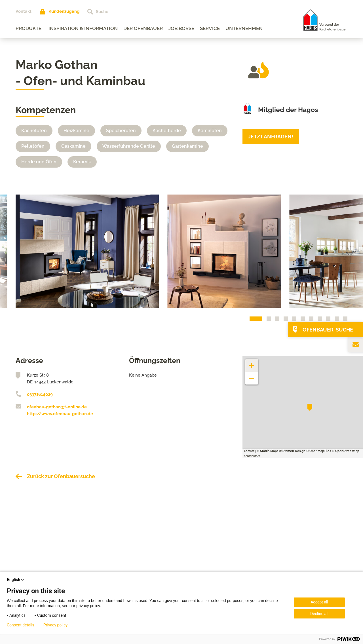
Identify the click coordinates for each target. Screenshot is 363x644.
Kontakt (24, 11)
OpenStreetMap (347, 451)
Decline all (319, 614)
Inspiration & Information (83, 28)
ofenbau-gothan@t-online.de (57, 407)
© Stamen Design (292, 451)
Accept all (319, 602)
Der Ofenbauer (143, 28)
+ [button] (252, 363)
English (16, 580)
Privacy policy (55, 625)
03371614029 (40, 394)
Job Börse (181, 28)
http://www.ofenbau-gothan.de (60, 414)
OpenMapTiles (320, 451)
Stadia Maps (269, 451)
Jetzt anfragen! (271, 137)
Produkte (29, 28)
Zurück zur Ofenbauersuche (61, 476)
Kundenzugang (64, 11)
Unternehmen (244, 28)
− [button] (252, 375)
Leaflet (249, 451)
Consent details (21, 625)
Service (210, 28)
